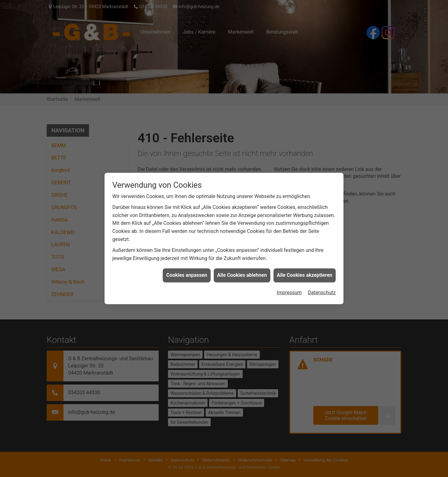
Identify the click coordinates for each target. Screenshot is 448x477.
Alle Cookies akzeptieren (305, 272)
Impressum (289, 289)
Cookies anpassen (187, 272)
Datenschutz (322, 289)
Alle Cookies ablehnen (242, 272)
